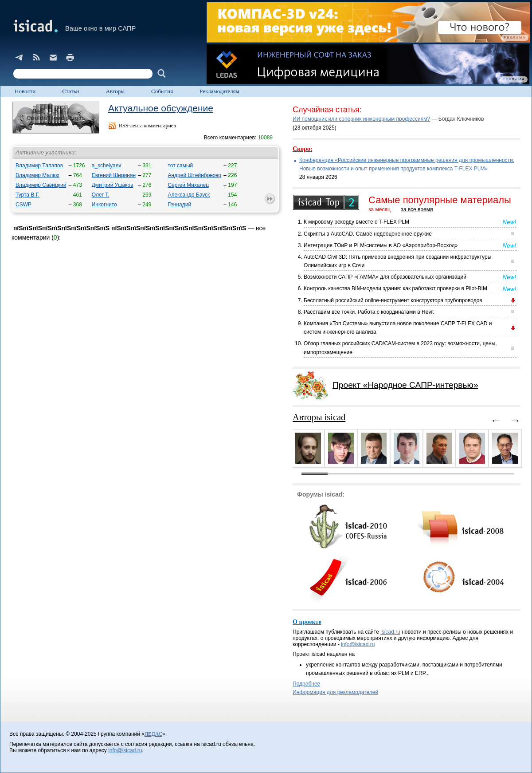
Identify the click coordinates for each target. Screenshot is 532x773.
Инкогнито (104, 205)
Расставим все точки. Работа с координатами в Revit (369, 312)
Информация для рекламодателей (335, 692)
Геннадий (179, 205)
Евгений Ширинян (114, 175)
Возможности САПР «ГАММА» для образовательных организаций (385, 277)
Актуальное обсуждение (161, 108)
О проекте (307, 622)
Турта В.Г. (27, 195)
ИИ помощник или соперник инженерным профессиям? (361, 119)
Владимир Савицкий (41, 185)
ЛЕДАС (153, 734)
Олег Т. (101, 195)
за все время (417, 209)
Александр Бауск (189, 195)
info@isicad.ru (358, 644)
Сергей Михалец (188, 185)
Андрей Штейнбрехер (194, 175)
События (162, 91)
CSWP (23, 205)
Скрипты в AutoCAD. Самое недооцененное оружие (368, 234)
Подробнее (306, 684)
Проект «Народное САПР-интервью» (405, 385)
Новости (25, 91)
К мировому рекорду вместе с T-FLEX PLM (356, 222)
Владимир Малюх (37, 175)
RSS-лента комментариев (147, 126)
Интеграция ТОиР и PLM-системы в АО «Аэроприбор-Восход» (381, 245)
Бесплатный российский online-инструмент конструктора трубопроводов (393, 300)
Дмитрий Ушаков (113, 185)
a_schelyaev (107, 166)
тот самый (180, 166)
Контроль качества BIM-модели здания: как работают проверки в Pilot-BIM (395, 288)
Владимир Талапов (39, 166)
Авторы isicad (319, 417)
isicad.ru (390, 632)
